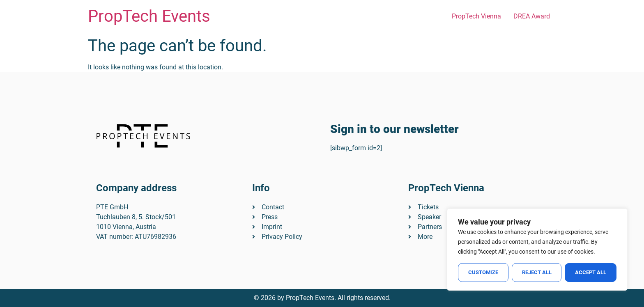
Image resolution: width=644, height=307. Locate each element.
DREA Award (532, 16)
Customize (483, 272)
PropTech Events (149, 16)
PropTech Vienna (476, 16)
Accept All (591, 272)
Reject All (537, 272)
